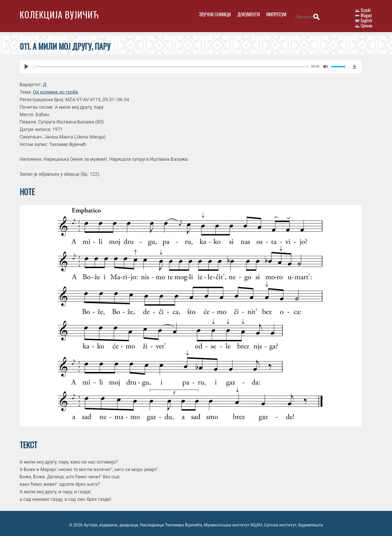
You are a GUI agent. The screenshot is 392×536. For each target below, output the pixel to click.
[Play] (26, 63)
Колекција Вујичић (59, 14)
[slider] (167, 63)
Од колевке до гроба (56, 89)
